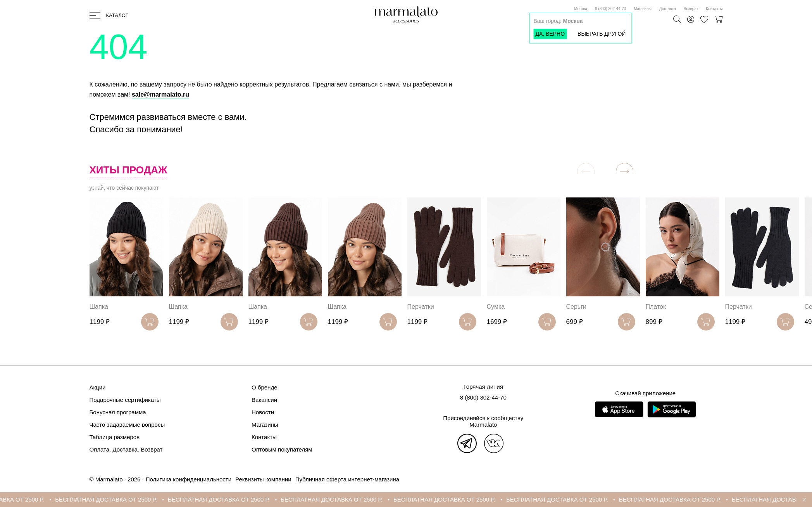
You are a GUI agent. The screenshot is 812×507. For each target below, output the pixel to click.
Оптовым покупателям (282, 449)
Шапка (99, 307)
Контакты (714, 9)
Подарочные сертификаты (125, 400)
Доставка (668, 9)
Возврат (691, 9)
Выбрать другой (602, 34)
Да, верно (550, 34)
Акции (98, 387)
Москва (581, 9)
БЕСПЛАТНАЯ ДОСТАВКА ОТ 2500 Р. (115, 499)
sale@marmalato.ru (160, 94)
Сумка (496, 307)
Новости (263, 412)
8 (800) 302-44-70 (610, 9)
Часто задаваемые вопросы (127, 425)
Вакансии (264, 400)
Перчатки (421, 307)
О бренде (265, 387)
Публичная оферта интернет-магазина (347, 479)
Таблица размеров (115, 437)
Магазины (643, 9)
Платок (656, 307)
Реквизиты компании (263, 479)
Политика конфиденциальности (189, 479)
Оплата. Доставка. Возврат (126, 449)
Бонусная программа (118, 412)
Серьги (576, 307)
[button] (625, 172)
